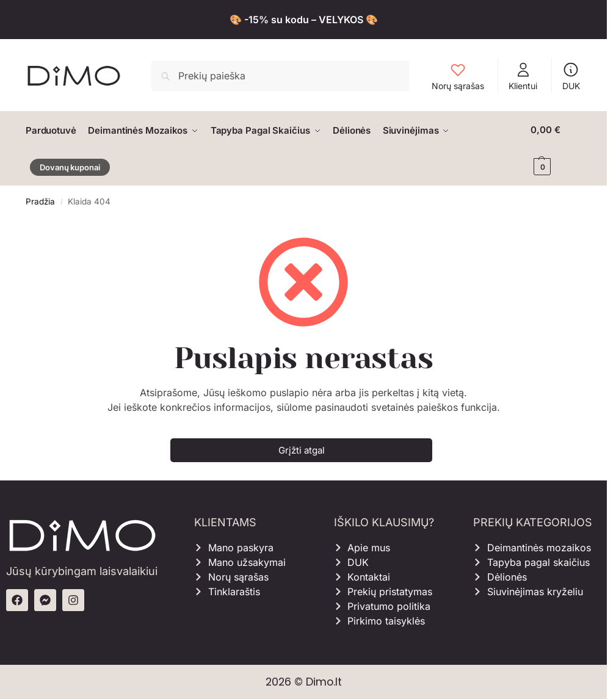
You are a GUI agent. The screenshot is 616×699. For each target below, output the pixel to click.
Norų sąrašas (458, 76)
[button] (556, 148)
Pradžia (40, 201)
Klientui (523, 76)
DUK (571, 76)
